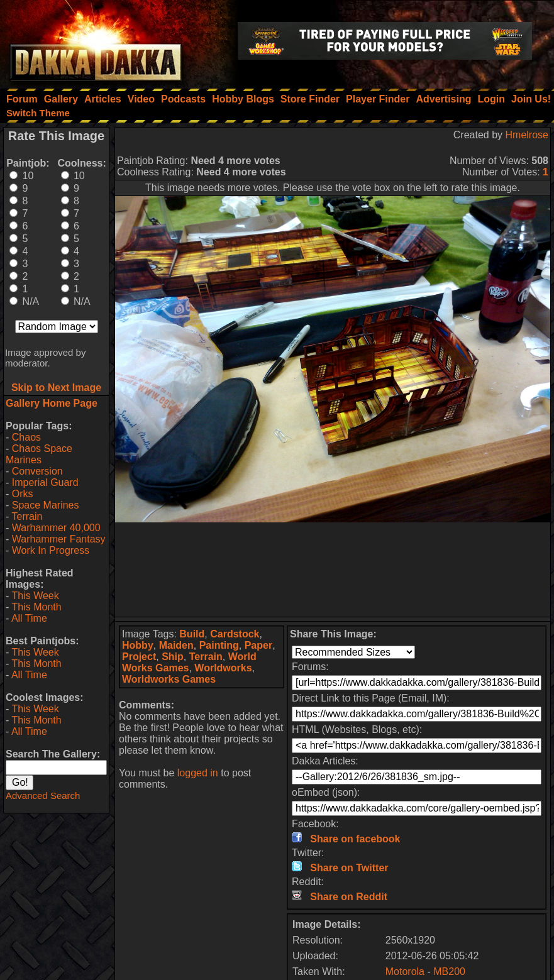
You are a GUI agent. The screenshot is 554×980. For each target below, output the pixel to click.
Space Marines (46, 505)
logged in (198, 773)
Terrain (27, 516)
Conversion (37, 471)
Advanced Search (43, 796)
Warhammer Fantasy (59, 539)
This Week (35, 596)
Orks (23, 494)
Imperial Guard (45, 482)
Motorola (405, 972)
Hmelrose (527, 135)
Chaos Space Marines (39, 454)
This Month (36, 607)
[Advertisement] (333, 570)
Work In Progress (51, 550)
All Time (29, 618)
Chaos (26, 437)
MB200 (449, 972)
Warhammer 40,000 (56, 528)
